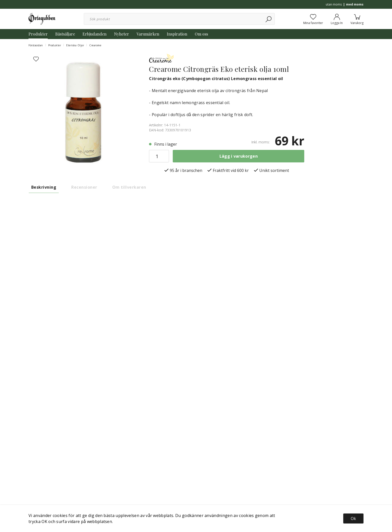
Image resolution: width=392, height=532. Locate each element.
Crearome (95, 45)
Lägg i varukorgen (239, 156)
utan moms (334, 4)
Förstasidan (36, 45)
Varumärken (148, 34)
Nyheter (121, 34)
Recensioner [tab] (84, 187)
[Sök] (269, 19)
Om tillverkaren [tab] (129, 187)
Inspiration (177, 34)
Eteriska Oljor (75, 45)
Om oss (201, 34)
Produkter (38, 34)
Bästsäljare (65, 34)
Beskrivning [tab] (44, 187)
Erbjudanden (94, 34)
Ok (353, 518)
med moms (355, 4)
